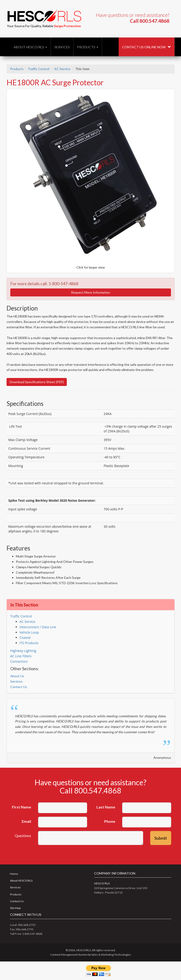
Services (62, 47)
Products (88, 47)
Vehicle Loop (29, 632)
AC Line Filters (21, 656)
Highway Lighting (23, 651)
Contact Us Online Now (147, 47)
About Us (17, 676)
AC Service (62, 69)
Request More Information (90, 292)
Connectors (19, 661)
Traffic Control (39, 69)
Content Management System (69, 955)
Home (14, 874)
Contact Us (19, 687)
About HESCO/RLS (30, 47)
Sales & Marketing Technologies (111, 955)
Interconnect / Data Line (38, 627)
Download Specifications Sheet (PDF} (37, 382)
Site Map (15, 908)
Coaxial (25, 638)
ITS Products (29, 643)
